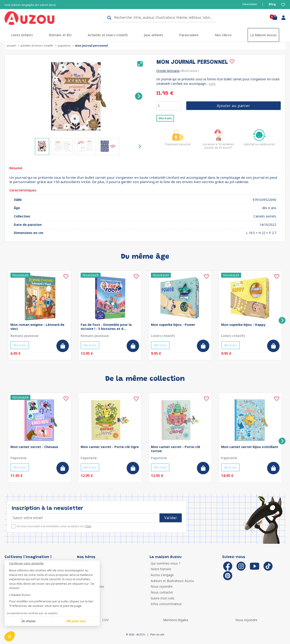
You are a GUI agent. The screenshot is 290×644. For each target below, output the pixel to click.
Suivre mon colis (163, 598)
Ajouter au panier (233, 106)
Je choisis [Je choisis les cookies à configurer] (28, 621)
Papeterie (64, 46)
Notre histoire (161, 569)
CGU (88, 526)
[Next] (139, 96)
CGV (105, 620)
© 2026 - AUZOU (136, 634)
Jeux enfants (153, 35)
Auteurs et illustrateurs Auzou (172, 581)
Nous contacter (162, 592)
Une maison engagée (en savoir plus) (30, 5)
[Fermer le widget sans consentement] (54, 563)
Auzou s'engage (162, 575)
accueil (11, 46)
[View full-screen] (140, 64)
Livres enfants (22, 35)
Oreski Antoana (168, 71)
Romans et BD (60, 35)
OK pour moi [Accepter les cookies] (76, 621)
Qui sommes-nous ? (166, 563)
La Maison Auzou (263, 35)
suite (212, 84)
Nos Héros (223, 35)
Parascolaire (189, 35)
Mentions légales (176, 620)
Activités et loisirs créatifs (108, 35)
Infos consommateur (166, 604)
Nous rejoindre (162, 586)
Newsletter (250, 4)
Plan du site (157, 634)
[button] (10, 636)
